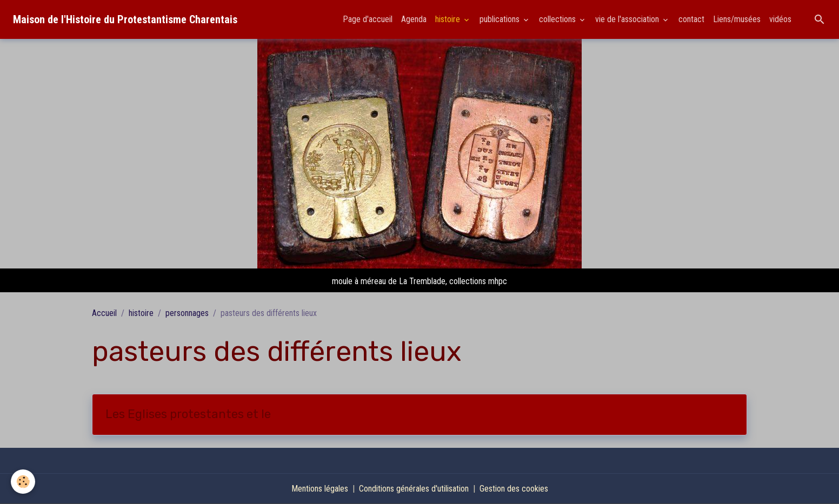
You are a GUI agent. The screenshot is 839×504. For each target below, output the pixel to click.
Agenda (414, 19)
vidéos (780, 19)
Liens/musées (737, 19)
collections (558, 19)
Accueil (104, 313)
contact (691, 19)
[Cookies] (23, 482)
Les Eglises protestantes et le (188, 414)
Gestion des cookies (514, 489)
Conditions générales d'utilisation (414, 489)
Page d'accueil (368, 19)
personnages (187, 313)
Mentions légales (320, 489)
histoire (449, 19)
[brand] (125, 19)
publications (501, 19)
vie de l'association (628, 19)
